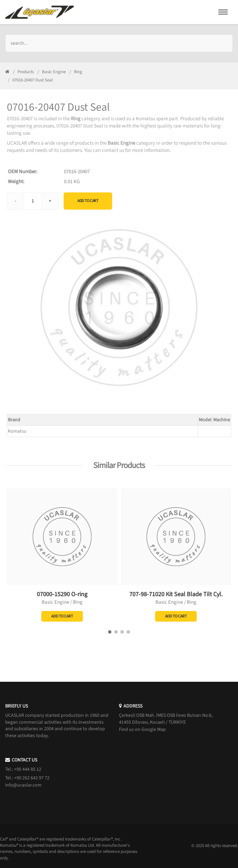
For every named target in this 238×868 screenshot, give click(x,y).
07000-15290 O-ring (62, 594)
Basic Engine (54, 72)
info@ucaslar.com (23, 785)
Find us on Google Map (142, 730)
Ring (78, 72)
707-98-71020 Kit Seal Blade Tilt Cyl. (176, 594)
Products (26, 72)
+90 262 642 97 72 (32, 778)
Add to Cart (88, 201)
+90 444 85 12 (28, 769)
